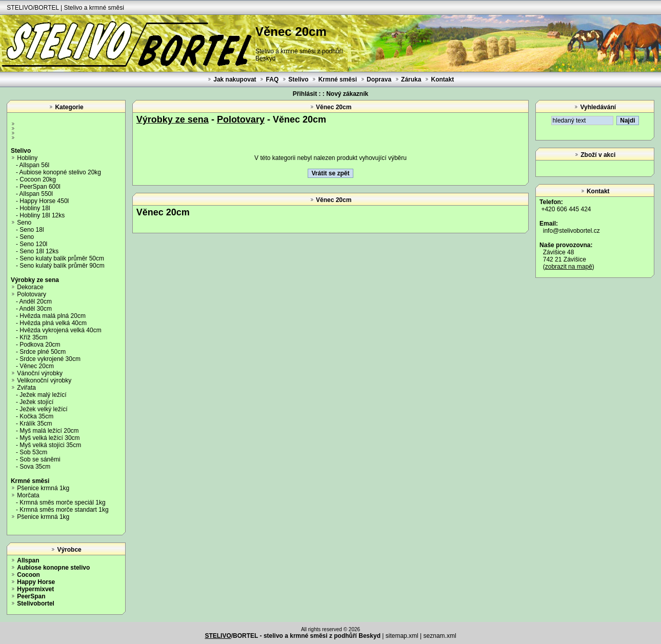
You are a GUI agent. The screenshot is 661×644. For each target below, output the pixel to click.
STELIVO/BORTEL (33, 8)
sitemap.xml (402, 636)
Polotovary (32, 294)
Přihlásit (305, 94)
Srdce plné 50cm (43, 352)
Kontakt (442, 79)
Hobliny (27, 158)
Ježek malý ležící (43, 395)
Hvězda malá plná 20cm (53, 316)
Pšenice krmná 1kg (43, 488)
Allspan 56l (35, 165)
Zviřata (26, 388)
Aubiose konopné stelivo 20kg (60, 172)
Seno (24, 223)
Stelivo (298, 79)
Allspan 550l (36, 194)
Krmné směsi (338, 79)
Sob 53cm (33, 452)
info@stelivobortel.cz (572, 231)
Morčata (28, 495)
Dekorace (30, 287)
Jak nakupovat (235, 79)
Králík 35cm (36, 424)
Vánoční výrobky (40, 373)
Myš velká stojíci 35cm (50, 445)
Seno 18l (32, 230)
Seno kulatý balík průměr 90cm (62, 266)
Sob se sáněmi (40, 459)
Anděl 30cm (36, 309)
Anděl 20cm (36, 301)
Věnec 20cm (37, 366)
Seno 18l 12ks (39, 251)
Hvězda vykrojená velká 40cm (60, 330)
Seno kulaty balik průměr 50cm (62, 258)
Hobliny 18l (35, 208)
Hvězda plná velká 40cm (53, 323)
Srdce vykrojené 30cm (50, 359)
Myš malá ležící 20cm (49, 431)
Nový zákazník (347, 94)
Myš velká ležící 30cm (49, 438)
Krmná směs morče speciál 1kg (62, 502)
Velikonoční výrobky (44, 380)
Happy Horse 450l (44, 201)
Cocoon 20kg (38, 179)
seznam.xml (440, 636)
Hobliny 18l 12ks (42, 215)
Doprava (379, 79)
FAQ (273, 79)
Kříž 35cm (33, 337)
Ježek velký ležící (43, 409)
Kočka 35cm (36, 416)
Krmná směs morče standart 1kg (64, 510)
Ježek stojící (36, 402)
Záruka (411, 79)
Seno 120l (33, 244)
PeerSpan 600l (40, 187)
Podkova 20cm (40, 345)
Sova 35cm (35, 467)
